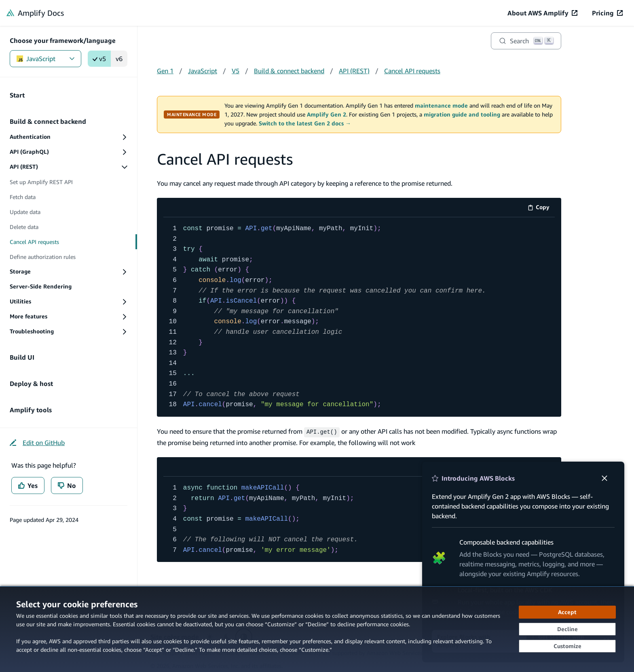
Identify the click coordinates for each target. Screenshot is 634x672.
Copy (541, 209)
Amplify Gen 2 (327, 114)
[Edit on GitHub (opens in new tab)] (37, 443)
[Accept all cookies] (567, 612)
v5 (99, 59)
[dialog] (317, 629)
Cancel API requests (412, 71)
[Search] (526, 41)
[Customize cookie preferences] (567, 646)
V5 (236, 71)
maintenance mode (441, 106)
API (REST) (354, 71)
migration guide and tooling (462, 114)
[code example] (359, 317)
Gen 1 (165, 71)
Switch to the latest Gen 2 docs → (305, 123)
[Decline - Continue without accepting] (567, 629)
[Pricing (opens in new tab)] (607, 13)
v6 (119, 59)
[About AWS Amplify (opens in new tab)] (542, 13)
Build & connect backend (289, 71)
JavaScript (45, 59)
